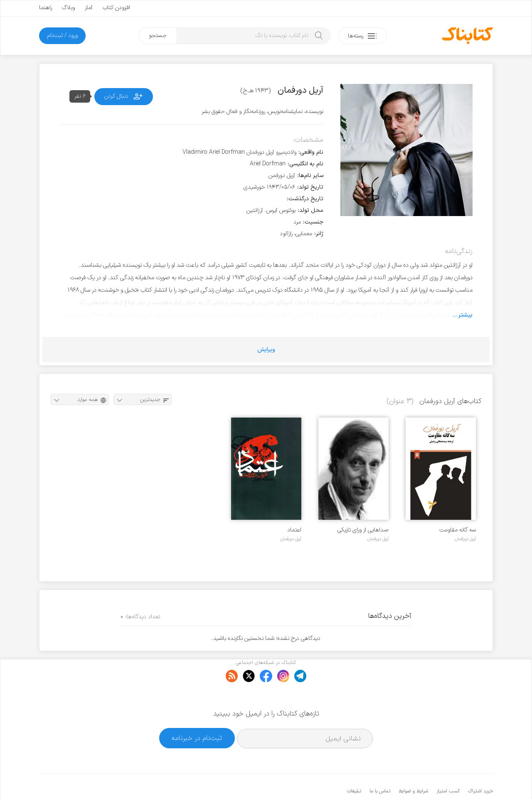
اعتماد (294, 530)
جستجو (158, 36)
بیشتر (465, 315)
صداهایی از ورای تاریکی (363, 530)
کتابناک (449, 779)
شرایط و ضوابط (413, 766)
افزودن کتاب (116, 8)
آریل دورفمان (465, 539)
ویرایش (266, 350)
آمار (89, 8)
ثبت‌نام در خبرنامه (197, 712)
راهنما (46, 8)
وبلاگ (68, 8)
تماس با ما (380, 766)
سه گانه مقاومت (458, 530)
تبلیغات (354, 766)
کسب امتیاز (448, 766)
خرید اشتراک (480, 766)
